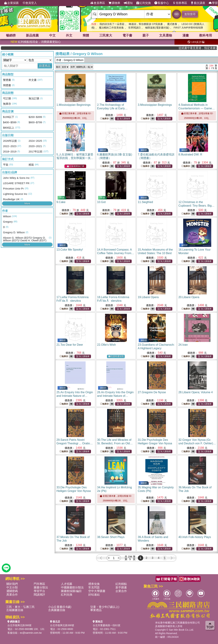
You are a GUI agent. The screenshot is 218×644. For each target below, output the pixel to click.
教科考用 (206, 35)
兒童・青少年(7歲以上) (105, 607)
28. (196, 392)
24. (183, 345)
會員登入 (29, 3)
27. (152, 392)
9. (61, 202)
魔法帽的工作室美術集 (111, 28)
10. (101, 202)
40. (195, 537)
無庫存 (104, 119)
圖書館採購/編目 (71, 591)
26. (115, 396)
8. (190, 154)
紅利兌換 (144, 3)
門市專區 (39, 584)
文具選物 (166, 35)
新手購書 (121, 587)
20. (189, 297)
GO (177, 14)
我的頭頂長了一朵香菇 (112, 24)
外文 (69, 35)
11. (145, 202)
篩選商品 (45, 66)
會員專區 (98, 3)
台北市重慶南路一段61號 (107, 625)
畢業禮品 (96, 610)
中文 (52, 35)
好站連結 (94, 595)
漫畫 (186, 35)
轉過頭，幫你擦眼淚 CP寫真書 (146, 24)
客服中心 (162, 3)
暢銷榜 (11, 35)
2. (112, 108)
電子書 (127, 35)
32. (197, 443)
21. (70, 345)
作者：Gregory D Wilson (70, 60)
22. (107, 345)
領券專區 (180, 3)
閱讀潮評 (39, 595)
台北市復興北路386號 (19, 625)
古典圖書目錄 (57, 610)
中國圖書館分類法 (72, 587)
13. (70, 250)
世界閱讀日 (134, 28)
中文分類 (12, 587)
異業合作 (12, 595)
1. (74, 105)
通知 (128, 3)
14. (116, 253)
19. (148, 297)
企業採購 (11, 3)
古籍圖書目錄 (15, 610)
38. (111, 537)
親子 (146, 35)
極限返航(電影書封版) (157, 28)
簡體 (86, 35)
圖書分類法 (41, 587)
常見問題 (94, 587)
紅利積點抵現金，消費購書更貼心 (36, 42)
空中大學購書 (97, 591)
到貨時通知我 (116, 356)
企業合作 (121, 591)
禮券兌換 (94, 584)
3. (155, 105)
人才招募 (67, 584)
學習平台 (39, 591)
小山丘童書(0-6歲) (60, 607)
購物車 (114, 3)
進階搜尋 (190, 14)
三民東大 (106, 35)
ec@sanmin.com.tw (31, 633)
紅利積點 (121, 584)
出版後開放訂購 (76, 166)
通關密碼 (12, 591)
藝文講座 (198, 3)
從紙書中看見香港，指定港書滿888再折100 (205, 48)
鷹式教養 (172, 24)
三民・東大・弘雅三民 (20, 607)
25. (75, 396)
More (27, 203)
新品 (32, 35)
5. (75, 158)
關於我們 (12, 584)
